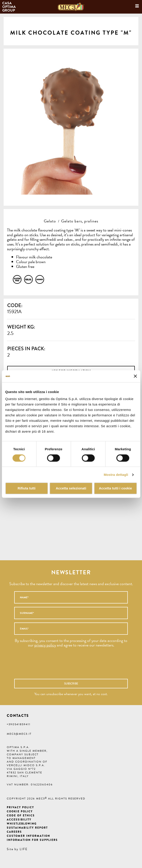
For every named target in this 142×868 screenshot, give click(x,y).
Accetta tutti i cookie (115, 488)
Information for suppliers (32, 840)
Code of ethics (21, 816)
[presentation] (63, 665)
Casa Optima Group (9, 7)
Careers (14, 832)
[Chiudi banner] (135, 376)
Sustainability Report (27, 828)
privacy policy (45, 645)
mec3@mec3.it (19, 734)
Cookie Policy (20, 811)
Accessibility (19, 820)
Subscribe (71, 684)
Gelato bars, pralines (80, 221)
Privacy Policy (20, 807)
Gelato (50, 221)
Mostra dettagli (116, 475)
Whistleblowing (22, 824)
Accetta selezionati (71, 488)
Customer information (28, 836)
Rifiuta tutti (27, 488)
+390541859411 (19, 724)
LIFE (24, 849)
